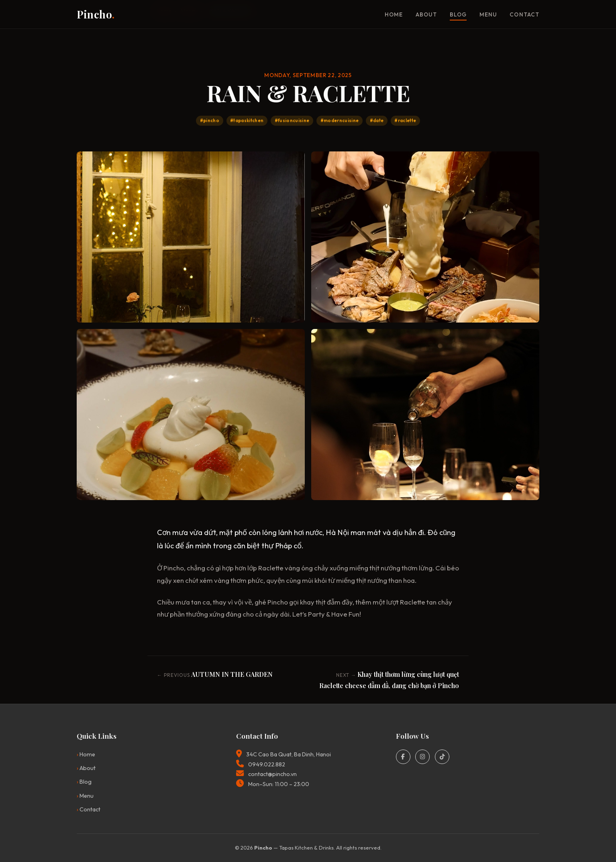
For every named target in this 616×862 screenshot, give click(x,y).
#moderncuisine (340, 121)
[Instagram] (422, 757)
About (426, 14)
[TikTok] (442, 757)
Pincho (96, 14)
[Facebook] (403, 757)
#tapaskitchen (247, 121)
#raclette (405, 121)
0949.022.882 (267, 764)
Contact (524, 14)
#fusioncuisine (292, 121)
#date (377, 121)
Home (394, 14)
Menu (488, 14)
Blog (458, 14)
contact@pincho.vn (272, 774)
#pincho (210, 121)
